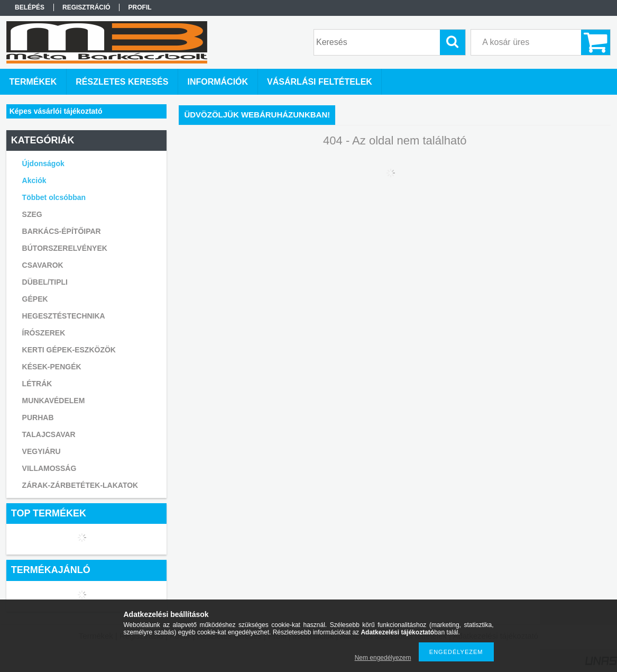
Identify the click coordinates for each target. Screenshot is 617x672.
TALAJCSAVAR (49, 434)
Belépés (30, 7)
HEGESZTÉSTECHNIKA (64, 316)
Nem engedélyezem (383, 658)
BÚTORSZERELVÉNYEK (65, 248)
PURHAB (38, 417)
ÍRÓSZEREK (44, 333)
